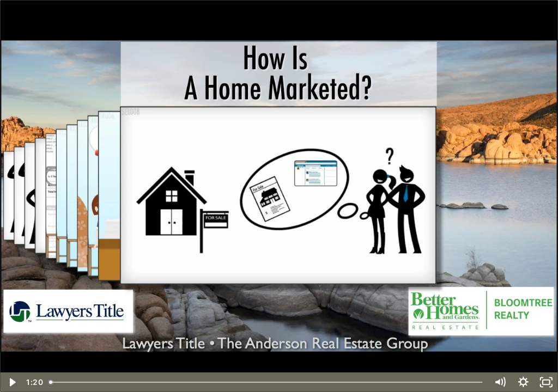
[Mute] (500, 382)
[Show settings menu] (523, 382)
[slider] (267, 382)
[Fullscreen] (546, 382)
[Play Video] (12, 382)
